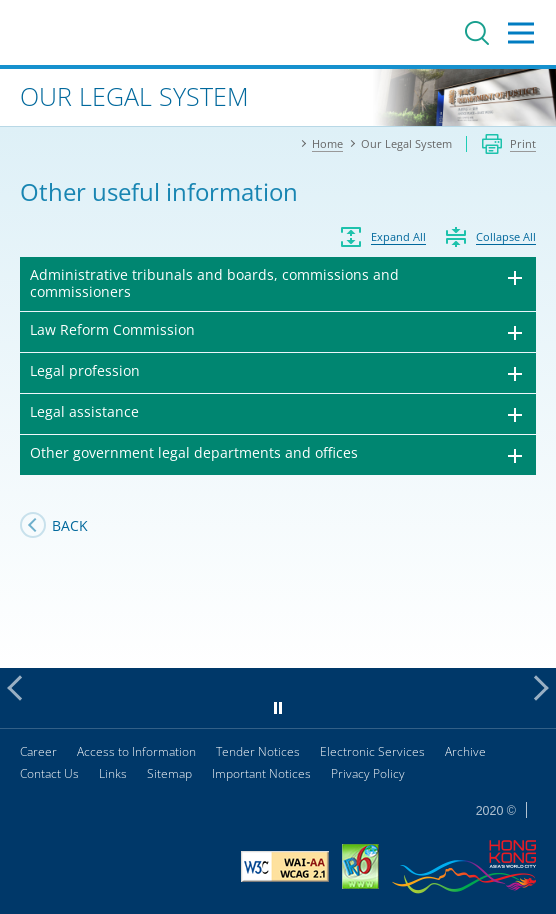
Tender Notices (258, 751)
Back (70, 525)
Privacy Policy (368, 773)
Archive (465, 751)
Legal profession (85, 370)
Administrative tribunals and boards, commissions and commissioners (214, 283)
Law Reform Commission (112, 329)
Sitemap (169, 773)
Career (38, 751)
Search (477, 33)
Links (113, 773)
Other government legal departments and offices (194, 452)
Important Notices (261, 773)
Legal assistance (84, 411)
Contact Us (49, 773)
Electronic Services (372, 751)
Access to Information (136, 751)
